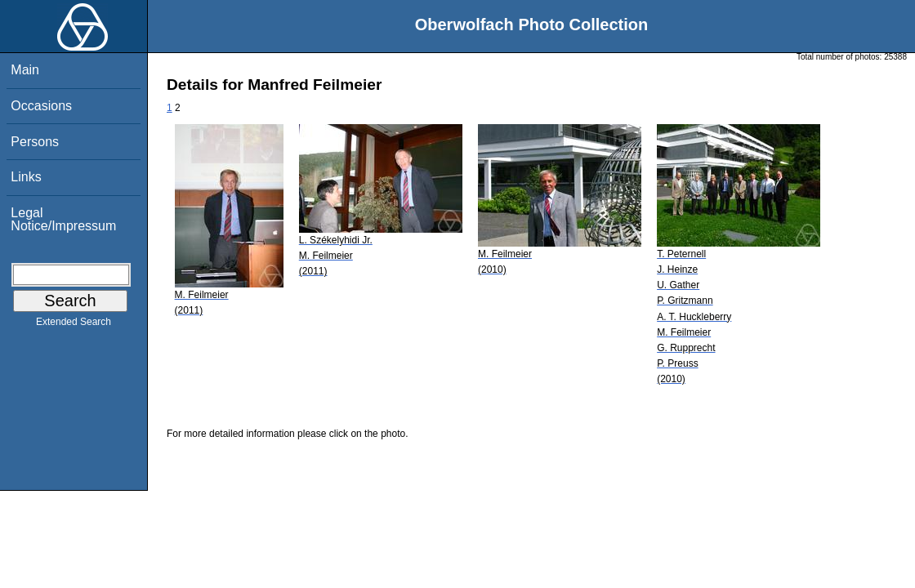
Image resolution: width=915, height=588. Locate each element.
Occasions (41, 106)
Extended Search (74, 325)
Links (26, 177)
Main (25, 70)
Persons (35, 142)
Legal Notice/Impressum (63, 219)
